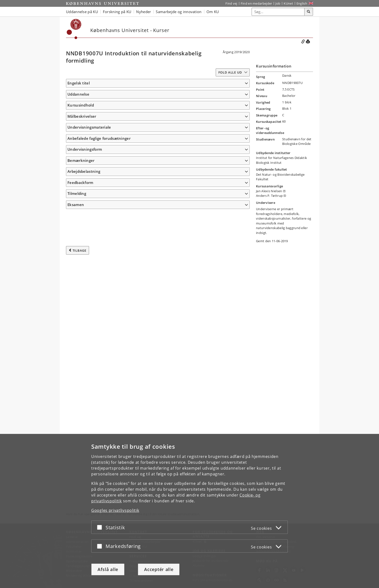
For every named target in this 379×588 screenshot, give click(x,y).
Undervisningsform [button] (85, 422)
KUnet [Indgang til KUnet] (288, 3)
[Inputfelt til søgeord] (278, 12)
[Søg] (309, 12)
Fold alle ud (230, 72)
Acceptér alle (159, 569)
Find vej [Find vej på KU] (231, 3)
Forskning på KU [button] (117, 12)
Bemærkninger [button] (81, 433)
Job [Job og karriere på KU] (278, 3)
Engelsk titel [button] (79, 83)
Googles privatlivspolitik (115, 510)
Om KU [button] (213, 12)
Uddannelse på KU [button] (82, 12)
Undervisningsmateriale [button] (89, 392)
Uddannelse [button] (78, 101)
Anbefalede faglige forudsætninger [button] (99, 411)
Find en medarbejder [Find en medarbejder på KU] (256, 3)
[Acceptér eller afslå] (101, 527)
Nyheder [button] (144, 12)
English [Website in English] (302, 3)
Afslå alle (108, 569)
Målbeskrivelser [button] (82, 247)
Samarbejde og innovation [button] (179, 12)
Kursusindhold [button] (81, 143)
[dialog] (189, 511)
